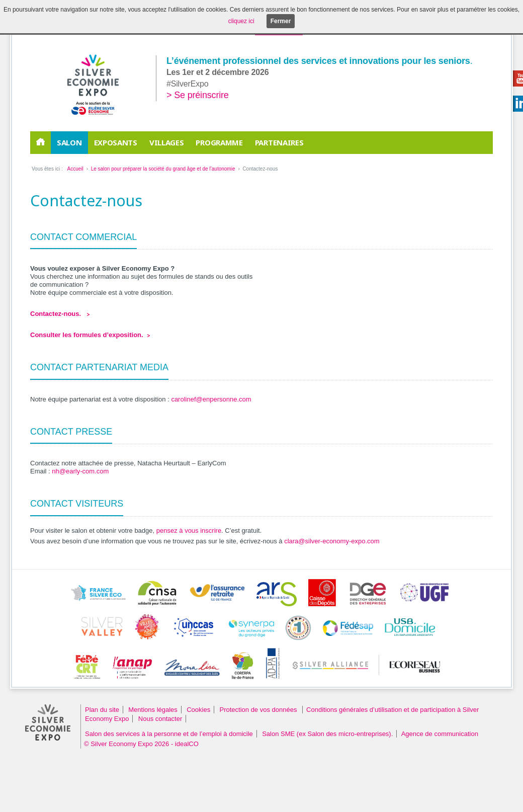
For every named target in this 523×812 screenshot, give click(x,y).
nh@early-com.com (80, 471)
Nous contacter (160, 719)
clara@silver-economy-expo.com (332, 541)
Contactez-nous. (57, 314)
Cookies (198, 710)
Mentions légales (153, 710)
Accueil (75, 169)
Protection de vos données (259, 710)
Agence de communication (440, 734)
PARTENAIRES (279, 142)
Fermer (281, 21)
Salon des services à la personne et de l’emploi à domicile (169, 734)
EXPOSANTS (116, 142)
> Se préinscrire (198, 95)
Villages (167, 142)
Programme (219, 142)
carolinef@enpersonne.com (211, 399)
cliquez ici (241, 21)
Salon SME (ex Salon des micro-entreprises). (327, 734)
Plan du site (102, 710)
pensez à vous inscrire (189, 531)
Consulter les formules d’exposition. (87, 335)
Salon (69, 142)
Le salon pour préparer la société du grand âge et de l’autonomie (163, 169)
